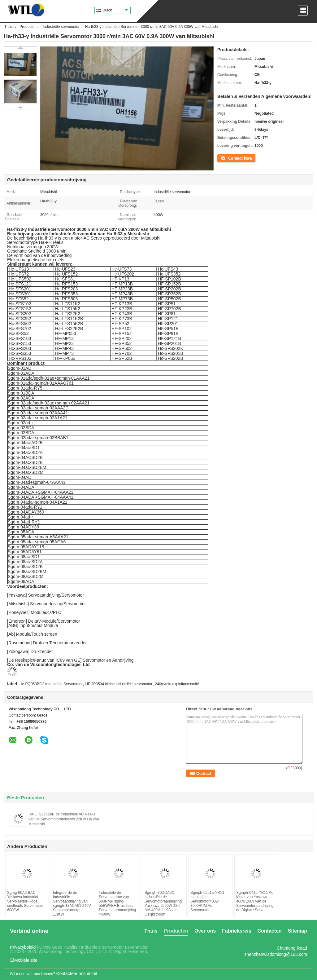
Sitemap (297, 931)
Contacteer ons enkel (76, 973)
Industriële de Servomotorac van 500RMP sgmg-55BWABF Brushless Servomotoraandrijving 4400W (117, 903)
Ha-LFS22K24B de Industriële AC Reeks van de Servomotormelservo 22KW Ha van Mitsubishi (64, 819)
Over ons (205, 931)
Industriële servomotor (61, 27)
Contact (224, 158)
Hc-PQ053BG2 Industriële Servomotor (51, 684)
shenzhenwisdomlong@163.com (276, 954)
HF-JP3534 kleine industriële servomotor (119, 684)
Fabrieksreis (237, 931)
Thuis (9, 27)
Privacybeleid (23, 947)
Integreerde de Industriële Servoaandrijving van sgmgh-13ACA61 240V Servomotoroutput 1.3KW (72, 903)
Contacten (270, 931)
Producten (28, 27)
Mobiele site (24, 960)
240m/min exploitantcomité (177, 684)
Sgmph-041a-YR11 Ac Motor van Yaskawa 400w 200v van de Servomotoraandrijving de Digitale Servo (255, 901)
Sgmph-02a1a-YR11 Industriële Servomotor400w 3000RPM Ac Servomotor (207, 901)
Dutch (115, 10)
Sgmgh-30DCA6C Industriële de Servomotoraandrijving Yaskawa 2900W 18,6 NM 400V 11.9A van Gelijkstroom (163, 903)
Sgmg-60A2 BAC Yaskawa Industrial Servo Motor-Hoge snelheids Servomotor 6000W (25, 901)
